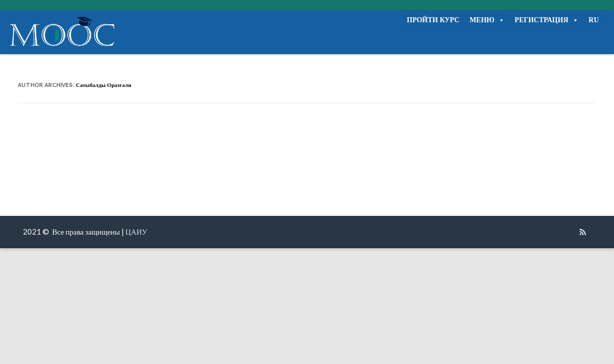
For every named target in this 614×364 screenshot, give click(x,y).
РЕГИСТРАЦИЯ (547, 20)
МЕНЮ (487, 20)
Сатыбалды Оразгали (104, 85)
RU (594, 20)
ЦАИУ (136, 232)
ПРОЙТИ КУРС (433, 20)
